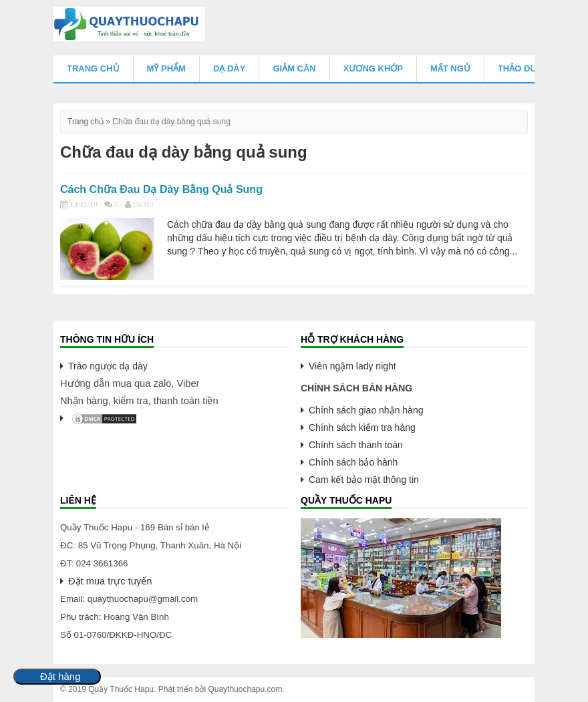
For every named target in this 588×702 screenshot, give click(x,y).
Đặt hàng (60, 677)
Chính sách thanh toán (356, 445)
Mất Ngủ (450, 68)
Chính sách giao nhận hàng (366, 410)
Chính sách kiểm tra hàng (362, 427)
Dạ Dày (229, 68)
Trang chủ (93, 68)
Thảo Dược (524, 68)
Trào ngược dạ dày (108, 366)
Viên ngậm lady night (352, 366)
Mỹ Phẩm (166, 68)
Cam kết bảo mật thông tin (364, 480)
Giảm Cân (294, 68)
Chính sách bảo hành (353, 462)
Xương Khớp (373, 68)
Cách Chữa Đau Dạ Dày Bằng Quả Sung (161, 189)
